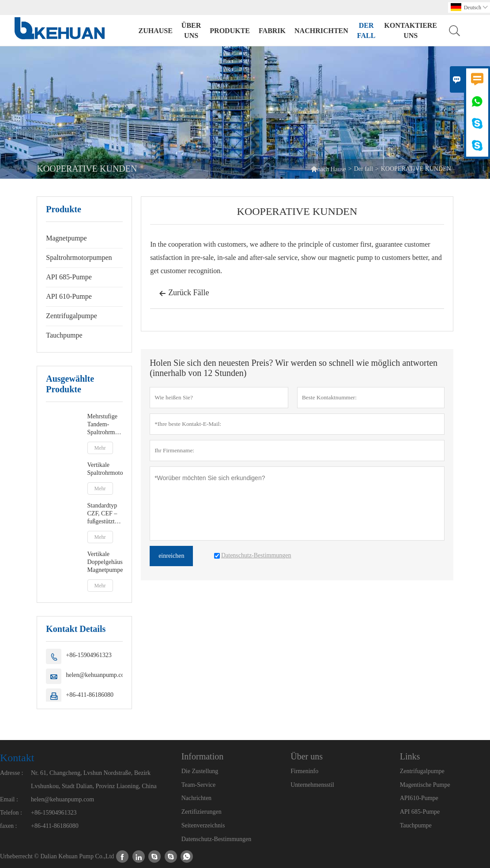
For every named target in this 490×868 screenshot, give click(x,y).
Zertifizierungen (202, 812)
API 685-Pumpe (69, 277)
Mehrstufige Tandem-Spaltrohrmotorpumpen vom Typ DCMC (105, 425)
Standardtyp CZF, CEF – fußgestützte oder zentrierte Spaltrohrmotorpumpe (105, 514)
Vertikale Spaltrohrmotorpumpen (105, 469)
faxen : (8, 826)
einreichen (171, 556)
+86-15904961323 (89, 655)
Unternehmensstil (312, 785)
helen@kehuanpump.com (97, 675)
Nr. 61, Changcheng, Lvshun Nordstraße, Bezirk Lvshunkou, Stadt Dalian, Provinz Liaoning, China (94, 780)
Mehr (100, 448)
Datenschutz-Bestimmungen (217, 839)
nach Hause (328, 169)
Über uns (191, 30)
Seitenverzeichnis (203, 825)
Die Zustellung (200, 771)
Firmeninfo (304, 771)
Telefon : (11, 813)
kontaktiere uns (411, 30)
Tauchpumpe (64, 335)
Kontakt (17, 758)
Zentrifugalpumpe (72, 316)
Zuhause (156, 31)
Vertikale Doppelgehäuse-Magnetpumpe (105, 562)
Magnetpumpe (66, 238)
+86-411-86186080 (90, 695)
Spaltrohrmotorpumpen (79, 257)
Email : (9, 799)
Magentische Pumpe (425, 785)
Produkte (230, 31)
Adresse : (12, 773)
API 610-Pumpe (69, 296)
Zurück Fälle (184, 293)
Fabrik (272, 31)
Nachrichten (321, 31)
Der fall (366, 30)
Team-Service (199, 785)
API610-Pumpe (419, 798)
